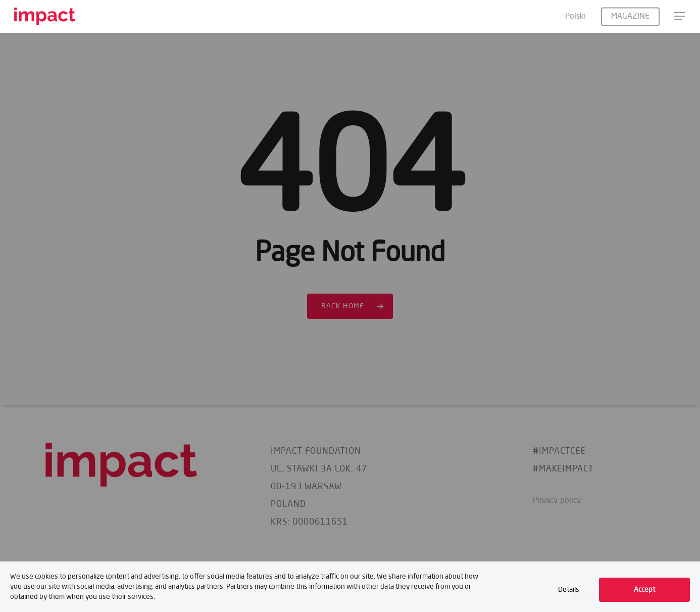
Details (569, 590)
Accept (644, 590)
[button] (680, 16)
